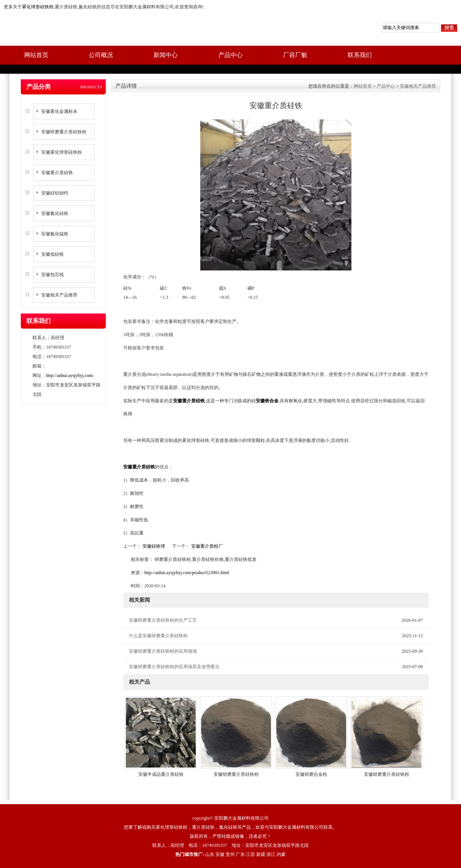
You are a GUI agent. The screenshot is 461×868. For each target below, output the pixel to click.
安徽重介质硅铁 (57, 173)
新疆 (261, 854)
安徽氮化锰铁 (55, 234)
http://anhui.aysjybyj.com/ (70, 375)
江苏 (251, 854)
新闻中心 (166, 55)
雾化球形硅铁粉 (38, 7)
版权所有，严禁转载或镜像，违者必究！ (230, 836)
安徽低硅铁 (53, 254)
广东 (240, 854)
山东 (210, 854)
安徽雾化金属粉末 (59, 111)
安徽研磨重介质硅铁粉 (64, 132)
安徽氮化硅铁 (55, 213)
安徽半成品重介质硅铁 (161, 774)
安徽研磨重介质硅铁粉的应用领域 (163, 651)
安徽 (220, 854)
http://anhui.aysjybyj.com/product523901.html (187, 573)
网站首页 (36, 55)
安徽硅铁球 (154, 546)
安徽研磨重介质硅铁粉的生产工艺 (163, 620)
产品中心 (230, 55)
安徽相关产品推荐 (59, 295)
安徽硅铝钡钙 (55, 193)
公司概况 (101, 55)
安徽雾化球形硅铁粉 (62, 152)
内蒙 (281, 854)
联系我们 (360, 55)
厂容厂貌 (295, 55)
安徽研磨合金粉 (311, 774)
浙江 (271, 854)
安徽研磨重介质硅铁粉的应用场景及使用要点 (174, 667)
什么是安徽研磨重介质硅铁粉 (158, 636)
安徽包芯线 (53, 275)
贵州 (230, 854)
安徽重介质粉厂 (207, 546)
